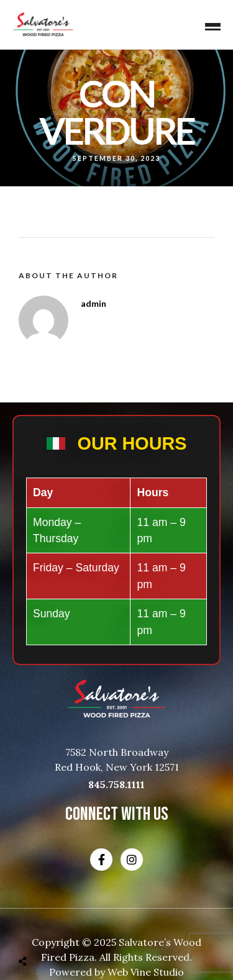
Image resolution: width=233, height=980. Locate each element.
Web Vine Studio (146, 972)
